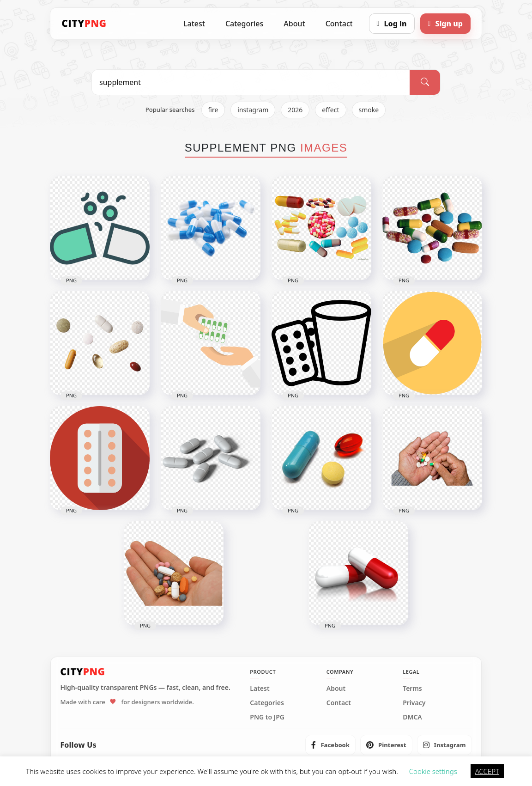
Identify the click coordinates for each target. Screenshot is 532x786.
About (294, 24)
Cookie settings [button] (433, 771)
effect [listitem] (330, 110)
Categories (244, 24)
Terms (412, 689)
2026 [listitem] (295, 110)
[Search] (425, 82)
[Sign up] (445, 24)
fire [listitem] (213, 110)
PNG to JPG (267, 717)
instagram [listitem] (253, 110)
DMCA (412, 717)
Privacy (414, 703)
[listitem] (330, 745)
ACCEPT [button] (487, 771)
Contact (339, 24)
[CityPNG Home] (84, 24)
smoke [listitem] (369, 110)
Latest (194, 24)
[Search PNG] (251, 82)
